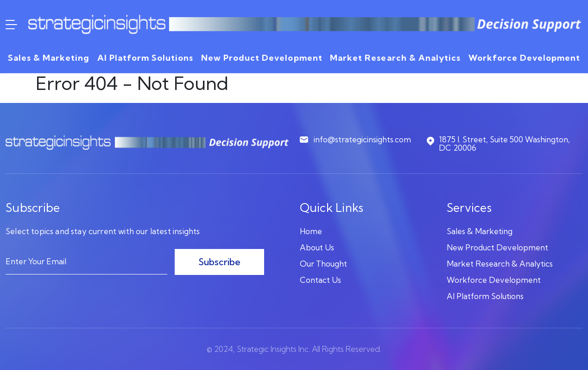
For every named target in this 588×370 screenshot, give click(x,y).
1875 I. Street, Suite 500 (497, 144)
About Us (317, 247)
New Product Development (262, 58)
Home (311, 231)
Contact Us (320, 280)
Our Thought (323, 264)
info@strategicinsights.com (355, 140)
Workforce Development (524, 58)
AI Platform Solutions (145, 58)
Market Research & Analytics (395, 58)
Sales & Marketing (49, 58)
